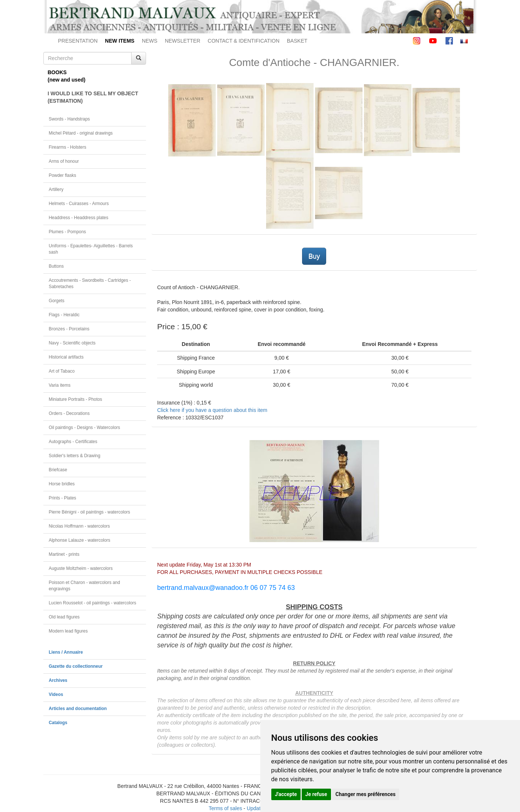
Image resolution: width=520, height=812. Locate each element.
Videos (56, 694)
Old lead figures (64, 617)
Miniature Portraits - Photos (76, 399)
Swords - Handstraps (69, 119)
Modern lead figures (68, 631)
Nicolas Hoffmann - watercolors (80, 526)
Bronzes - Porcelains (69, 329)
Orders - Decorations (69, 413)
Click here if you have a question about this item (212, 410)
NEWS (150, 41)
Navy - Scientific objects (72, 343)
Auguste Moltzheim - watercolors (81, 568)
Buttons (56, 266)
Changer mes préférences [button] (365, 794)
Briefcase (58, 470)
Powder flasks (63, 175)
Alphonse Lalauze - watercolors (80, 540)
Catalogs (58, 723)
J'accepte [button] (286, 794)
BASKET (297, 41)
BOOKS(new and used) (67, 76)
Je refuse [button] (316, 794)
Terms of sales (225, 808)
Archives (58, 680)
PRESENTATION (78, 41)
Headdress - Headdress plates (79, 218)
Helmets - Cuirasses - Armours (79, 204)
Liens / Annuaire (66, 652)
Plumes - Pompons (67, 232)
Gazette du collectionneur (76, 666)
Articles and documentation (78, 709)
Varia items (60, 385)
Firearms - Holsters (68, 147)
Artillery (56, 189)
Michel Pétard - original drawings (81, 133)
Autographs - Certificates (73, 442)
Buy (314, 256)
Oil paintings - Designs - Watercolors (85, 428)
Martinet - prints (64, 554)
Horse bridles (62, 484)
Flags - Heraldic (64, 315)
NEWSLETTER (183, 41)
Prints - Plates (63, 498)
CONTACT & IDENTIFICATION (244, 41)
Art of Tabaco (62, 371)
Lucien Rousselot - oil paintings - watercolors (93, 603)
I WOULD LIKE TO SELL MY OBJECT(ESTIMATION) (93, 97)
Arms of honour (64, 161)
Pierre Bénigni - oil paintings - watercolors (90, 512)
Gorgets (57, 301)
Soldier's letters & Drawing (75, 456)
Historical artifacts (66, 357)
